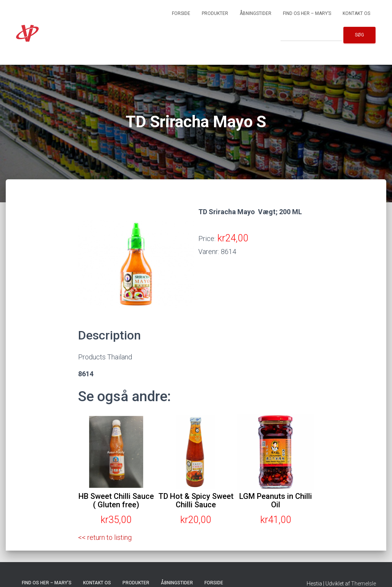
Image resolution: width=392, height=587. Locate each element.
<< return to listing (105, 537)
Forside (181, 13)
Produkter (215, 13)
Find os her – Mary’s (307, 13)
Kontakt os (356, 13)
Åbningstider (256, 13)
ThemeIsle (363, 584)
